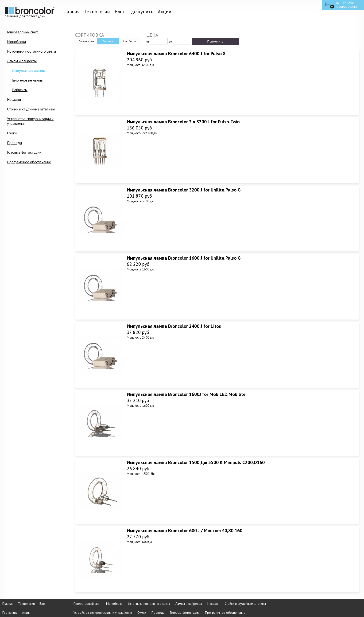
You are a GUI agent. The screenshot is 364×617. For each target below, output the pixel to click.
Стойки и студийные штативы (31, 109)
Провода (14, 143)
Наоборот (130, 41)
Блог (120, 12)
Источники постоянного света (31, 51)
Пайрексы (20, 90)
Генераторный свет (22, 32)
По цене (108, 41)
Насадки (14, 99)
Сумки (12, 133)
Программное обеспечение (29, 162)
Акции (165, 12)
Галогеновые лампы (27, 80)
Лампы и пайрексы (22, 61)
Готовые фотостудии (24, 152)
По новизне (86, 41)
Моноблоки (16, 42)
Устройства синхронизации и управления (30, 121)
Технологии (97, 12)
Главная (71, 12)
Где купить (141, 12)
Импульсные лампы (29, 70)
